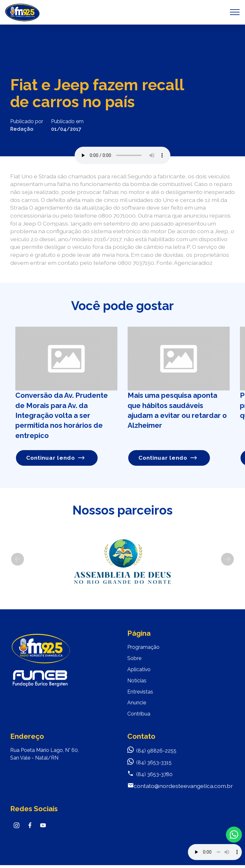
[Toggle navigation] (235, 12)
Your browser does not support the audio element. (215, 852)
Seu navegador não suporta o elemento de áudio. (122, 155)
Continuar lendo (56, 458)
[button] (18, 559)
